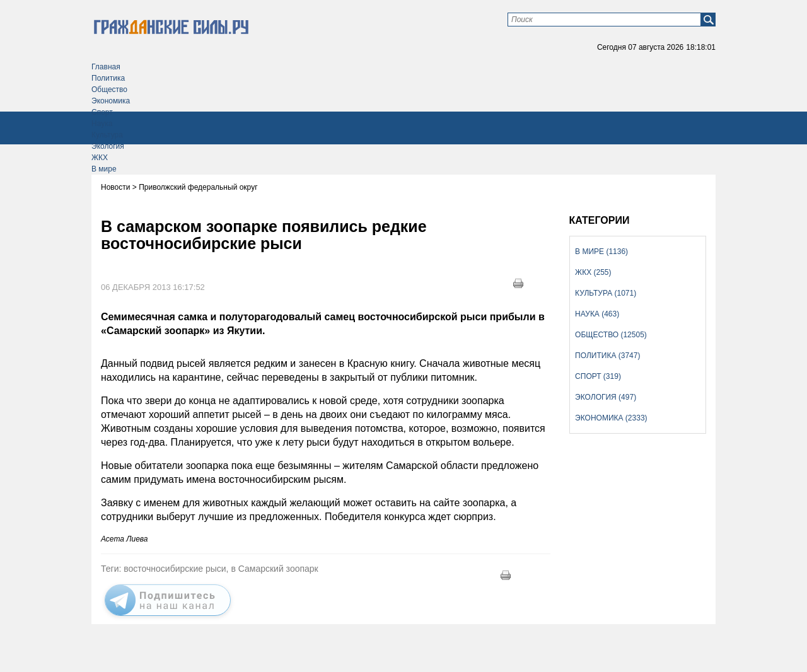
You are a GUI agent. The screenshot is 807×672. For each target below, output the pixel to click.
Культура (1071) (606, 293)
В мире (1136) (601, 252)
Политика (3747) (607, 356)
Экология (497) (606, 397)
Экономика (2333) (611, 418)
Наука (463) (597, 314)
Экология (108, 146)
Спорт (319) (598, 376)
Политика (108, 78)
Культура (107, 135)
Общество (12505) (611, 335)
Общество (109, 90)
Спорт (102, 112)
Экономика (111, 101)
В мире (104, 169)
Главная (106, 67)
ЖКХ (100, 158)
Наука (102, 124)
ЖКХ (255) (593, 272)
